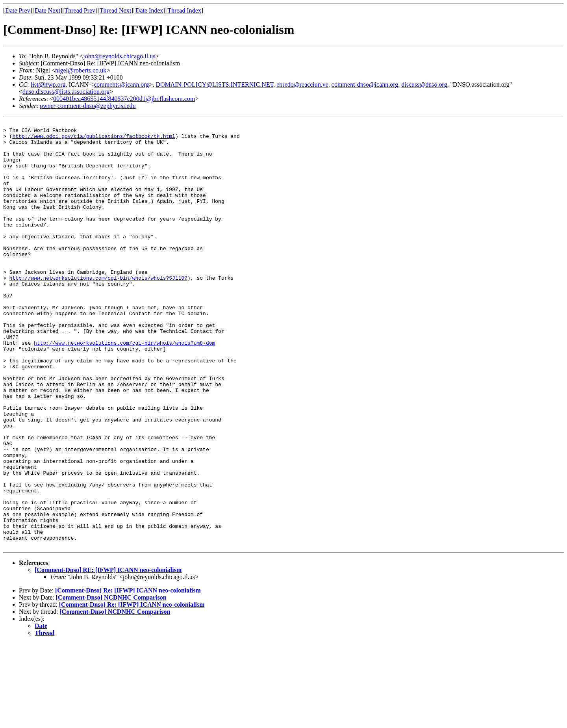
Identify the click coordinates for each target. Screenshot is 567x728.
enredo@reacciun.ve (302, 84)
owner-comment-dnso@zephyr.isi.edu (88, 106)
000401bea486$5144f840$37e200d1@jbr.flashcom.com (124, 99)
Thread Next (115, 10)
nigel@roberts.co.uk (81, 70)
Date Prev (18, 10)
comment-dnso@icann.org (365, 84)
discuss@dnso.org (424, 84)
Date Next (47, 10)
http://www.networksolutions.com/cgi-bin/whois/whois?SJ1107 (98, 310)
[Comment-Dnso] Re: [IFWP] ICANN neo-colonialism (128, 675)
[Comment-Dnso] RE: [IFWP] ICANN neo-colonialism (108, 655)
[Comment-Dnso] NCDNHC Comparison (111, 682)
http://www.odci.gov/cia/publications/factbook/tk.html (94, 139)
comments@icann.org (121, 84)
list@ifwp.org (48, 84)
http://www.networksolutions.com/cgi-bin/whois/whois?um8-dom (124, 388)
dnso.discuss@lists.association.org (66, 92)
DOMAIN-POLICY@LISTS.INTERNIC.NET (214, 84)
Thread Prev (80, 10)
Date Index (149, 10)
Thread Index (184, 10)
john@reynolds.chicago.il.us (119, 56)
